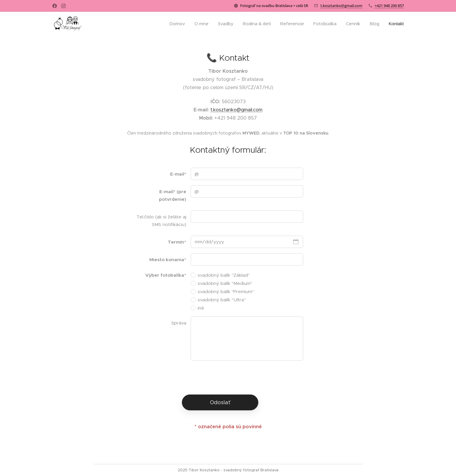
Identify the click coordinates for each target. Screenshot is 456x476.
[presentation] (235, 377)
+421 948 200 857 (389, 6)
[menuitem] (176, 24)
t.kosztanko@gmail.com (341, 6)
